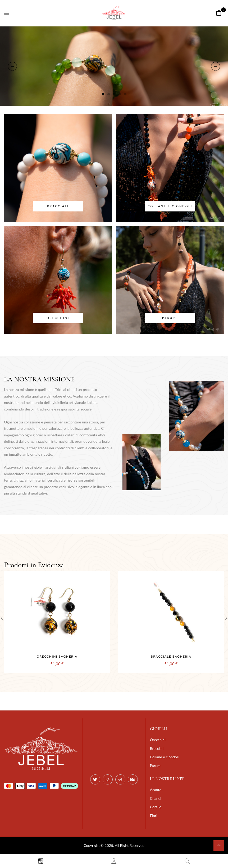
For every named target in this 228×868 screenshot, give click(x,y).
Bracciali (58, 206)
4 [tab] (120, 94)
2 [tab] (109, 94)
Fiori (154, 816)
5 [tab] (125, 94)
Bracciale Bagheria (171, 656)
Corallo (156, 807)
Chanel (156, 798)
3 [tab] (114, 94)
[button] (219, 13)
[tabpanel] (114, 66)
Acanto (156, 790)
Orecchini (58, 318)
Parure (170, 318)
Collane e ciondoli (170, 206)
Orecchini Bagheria (57, 656)
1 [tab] (103, 94)
